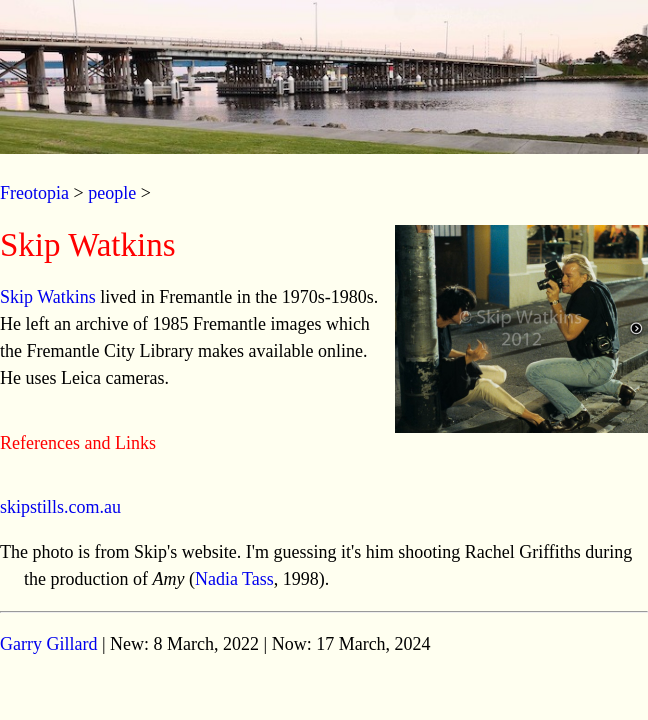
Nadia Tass (234, 579)
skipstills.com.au (60, 507)
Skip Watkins (48, 297)
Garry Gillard (48, 644)
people (112, 193)
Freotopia (34, 193)
